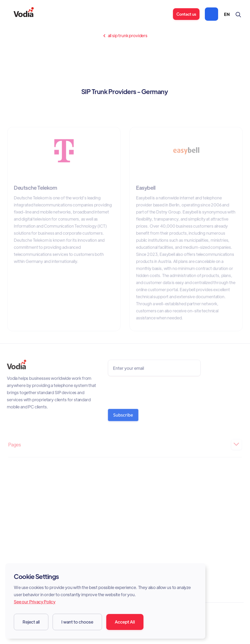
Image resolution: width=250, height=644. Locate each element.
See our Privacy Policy (35, 602)
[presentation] (148, 391)
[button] (211, 14)
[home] (24, 14)
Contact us (186, 14)
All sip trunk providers (125, 36)
